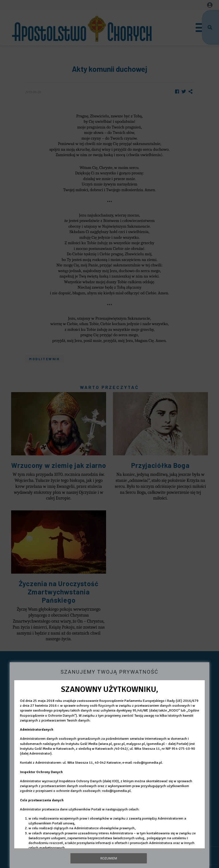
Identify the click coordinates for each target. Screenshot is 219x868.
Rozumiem (109, 858)
